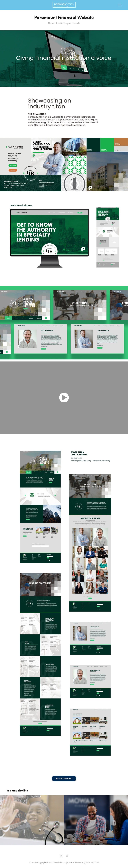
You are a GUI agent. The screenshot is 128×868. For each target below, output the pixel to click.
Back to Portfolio (64, 779)
